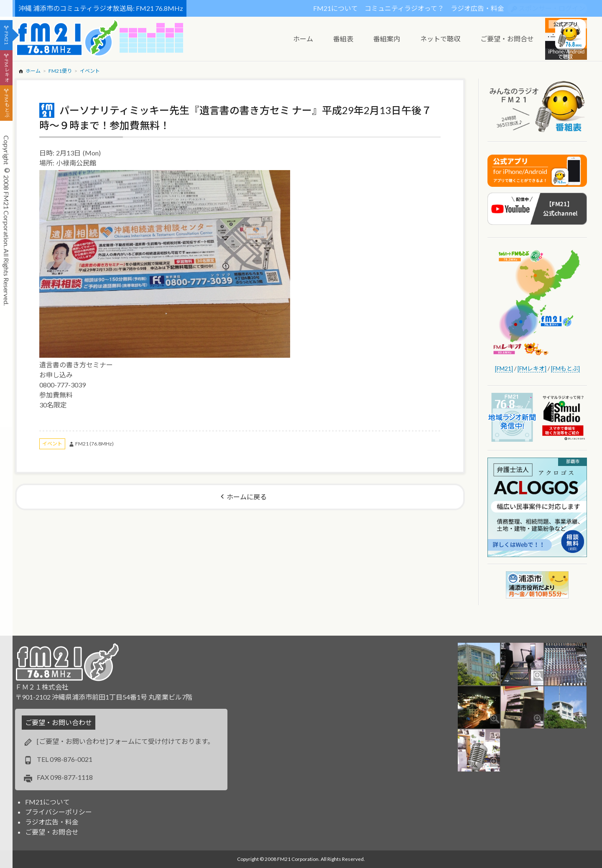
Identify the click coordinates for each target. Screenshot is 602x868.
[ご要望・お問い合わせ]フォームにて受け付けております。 (125, 741)
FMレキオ (6, 71)
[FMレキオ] (532, 368)
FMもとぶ (6, 106)
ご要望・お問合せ (52, 832)
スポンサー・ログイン (552, 8)
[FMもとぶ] (565, 368)
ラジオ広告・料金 (477, 8)
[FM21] (504, 368)
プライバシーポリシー (59, 812)
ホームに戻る (247, 497)
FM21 (6, 38)
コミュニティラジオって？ (404, 8)
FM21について (335, 8)
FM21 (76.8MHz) (94, 444)
